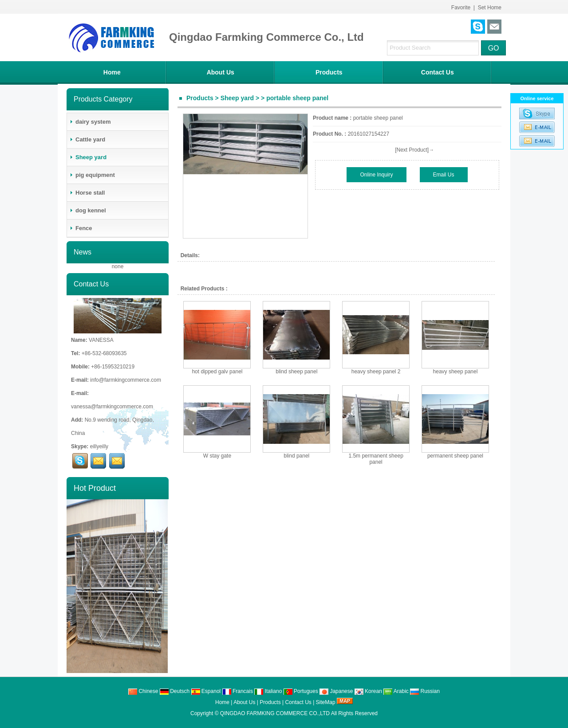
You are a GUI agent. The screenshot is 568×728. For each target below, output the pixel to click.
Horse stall (87, 193)
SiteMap (326, 702)
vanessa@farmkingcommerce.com (112, 407)
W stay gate (217, 456)
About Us (221, 72)
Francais (238, 691)
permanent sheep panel (455, 456)
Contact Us (438, 72)
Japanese (336, 691)
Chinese (143, 691)
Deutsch (175, 691)
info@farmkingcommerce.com (126, 380)
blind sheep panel (296, 372)
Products (329, 72)
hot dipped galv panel (217, 372)
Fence (81, 228)
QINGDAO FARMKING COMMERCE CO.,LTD (275, 713)
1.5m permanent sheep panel (376, 459)
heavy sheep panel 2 (376, 372)
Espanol (206, 691)
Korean (368, 691)
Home (112, 72)
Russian (425, 691)
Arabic (396, 691)
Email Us (444, 175)
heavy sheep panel (456, 372)
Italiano (268, 691)
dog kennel (88, 210)
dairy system (90, 122)
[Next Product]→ (414, 150)
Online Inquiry (376, 175)
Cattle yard (87, 139)
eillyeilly (99, 446)
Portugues (301, 691)
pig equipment (92, 175)
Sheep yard (237, 98)
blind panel (296, 456)
